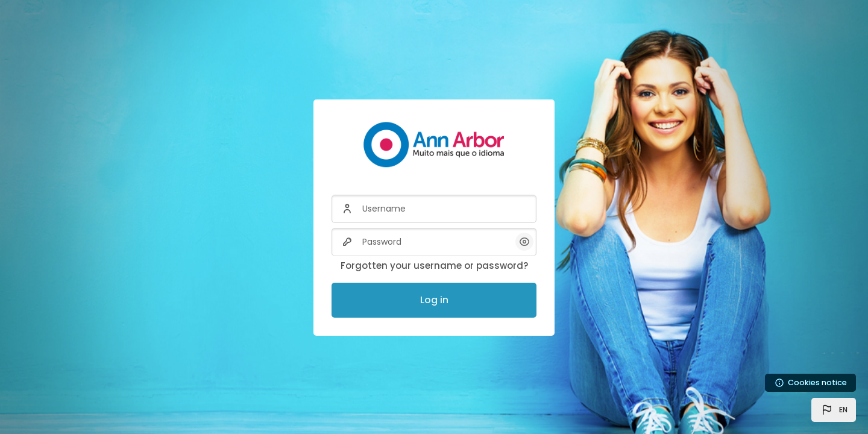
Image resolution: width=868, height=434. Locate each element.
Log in (434, 300)
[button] (834, 410)
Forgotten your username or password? (434, 266)
